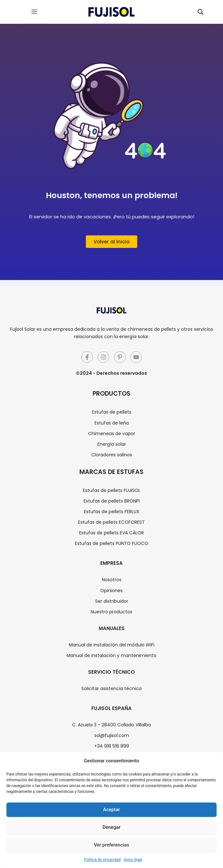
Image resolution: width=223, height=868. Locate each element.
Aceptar (112, 810)
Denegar (111, 827)
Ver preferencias (111, 845)
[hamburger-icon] (34, 12)
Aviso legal (133, 860)
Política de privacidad (102, 860)
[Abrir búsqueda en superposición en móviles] (201, 12)
